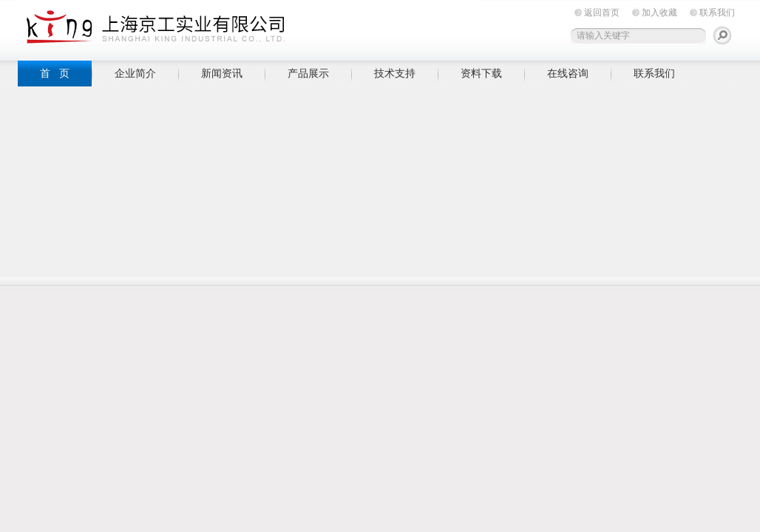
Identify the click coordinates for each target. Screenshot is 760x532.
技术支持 (395, 73)
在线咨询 (568, 73)
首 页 (55, 73)
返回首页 (602, 13)
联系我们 (717, 13)
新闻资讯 (222, 73)
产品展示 (308, 73)
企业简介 (135, 73)
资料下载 (481, 73)
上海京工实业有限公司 (247, 28)
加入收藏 (659, 13)
